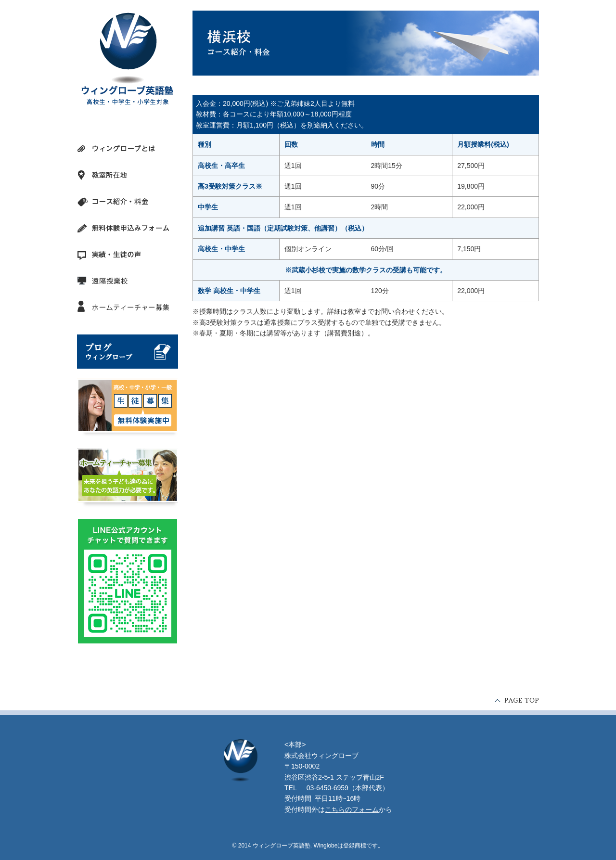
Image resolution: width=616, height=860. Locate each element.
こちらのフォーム (352, 809)
